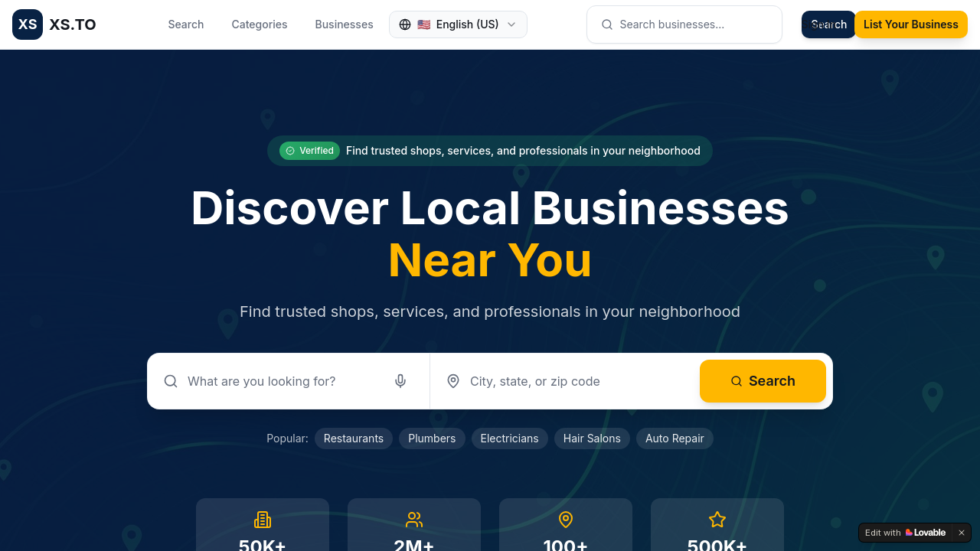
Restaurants (354, 438)
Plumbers (432, 438)
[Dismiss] (962, 533)
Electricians (510, 438)
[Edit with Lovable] (905, 533)
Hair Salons (592, 438)
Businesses (345, 24)
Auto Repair (675, 438)
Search (186, 24)
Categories (259, 24)
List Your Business (911, 24)
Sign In (818, 24)
